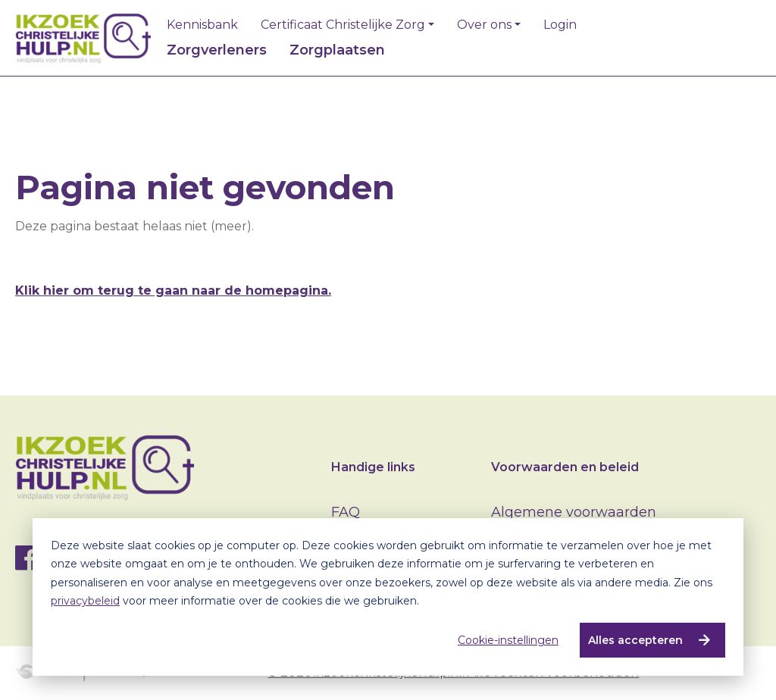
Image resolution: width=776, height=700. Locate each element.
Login (560, 25)
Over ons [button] (484, 25)
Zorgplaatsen (337, 50)
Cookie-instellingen (508, 640)
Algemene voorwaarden (574, 512)
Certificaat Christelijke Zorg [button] (343, 25)
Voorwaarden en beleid (565, 467)
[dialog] (388, 597)
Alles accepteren (635, 640)
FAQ (346, 512)
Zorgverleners (217, 50)
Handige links (373, 467)
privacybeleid (85, 601)
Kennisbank (202, 25)
